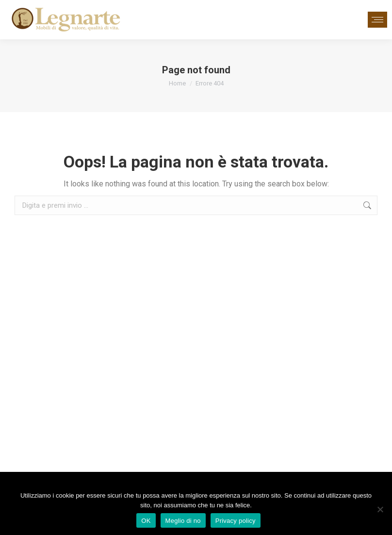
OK (146, 521)
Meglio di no (183, 521)
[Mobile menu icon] (377, 20)
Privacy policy (236, 521)
